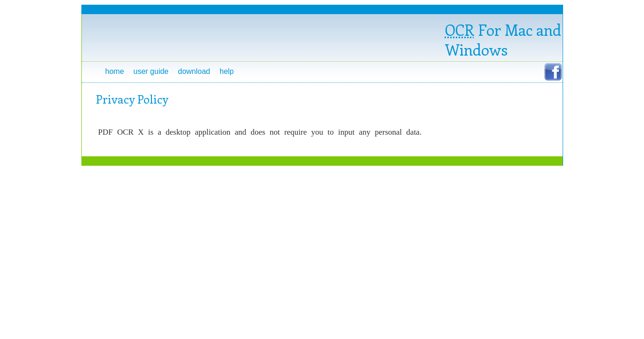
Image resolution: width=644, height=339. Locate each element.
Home (115, 71)
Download (194, 71)
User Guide (151, 71)
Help (227, 71)
